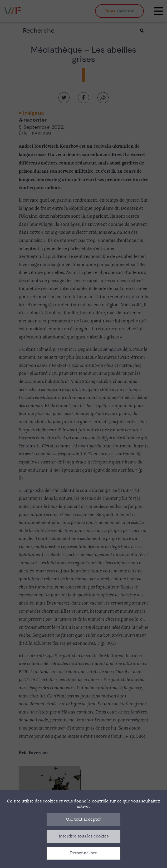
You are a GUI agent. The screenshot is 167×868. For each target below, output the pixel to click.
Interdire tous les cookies (84, 836)
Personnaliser (84, 853)
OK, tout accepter (84, 819)
